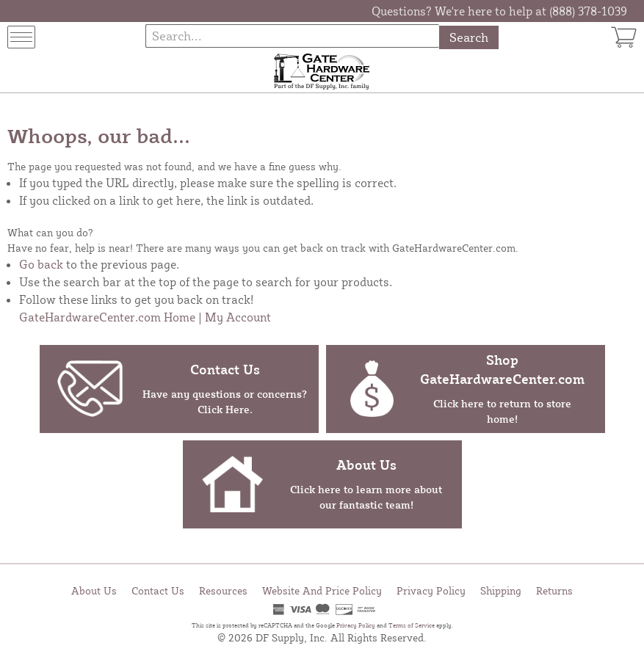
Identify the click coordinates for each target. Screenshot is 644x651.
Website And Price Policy (322, 590)
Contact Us (158, 590)
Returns (554, 590)
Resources (223, 590)
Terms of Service (412, 625)
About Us (94, 590)
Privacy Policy (431, 590)
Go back (41, 264)
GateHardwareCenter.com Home (107, 317)
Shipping (501, 590)
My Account (238, 317)
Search (469, 37)
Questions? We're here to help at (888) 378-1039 (499, 11)
